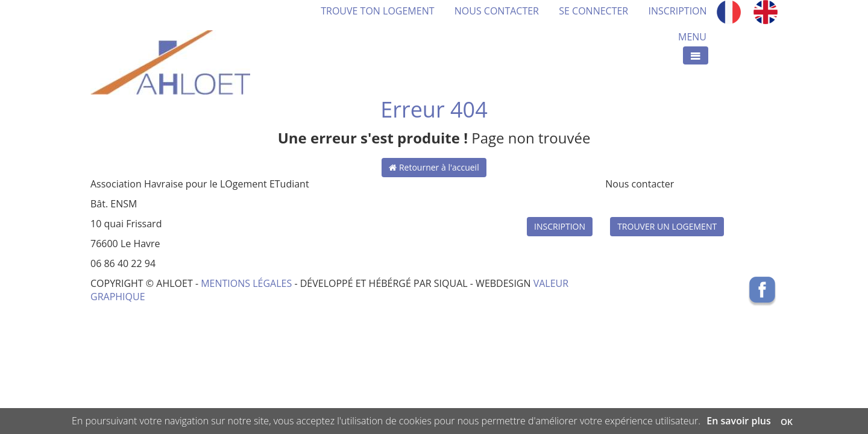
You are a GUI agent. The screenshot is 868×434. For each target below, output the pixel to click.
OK (787, 422)
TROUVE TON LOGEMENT (388, 11)
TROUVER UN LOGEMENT (667, 226)
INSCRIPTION (677, 11)
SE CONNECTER (593, 11)
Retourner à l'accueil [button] (434, 167)
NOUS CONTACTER (497, 11)
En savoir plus (739, 421)
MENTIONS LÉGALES (246, 283)
